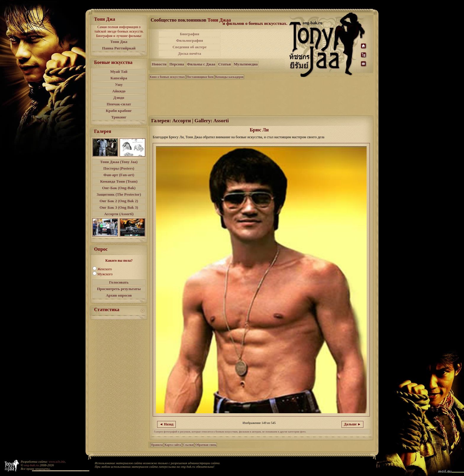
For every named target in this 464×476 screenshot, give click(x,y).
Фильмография (190, 40)
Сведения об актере (190, 47)
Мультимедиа (246, 64)
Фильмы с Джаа (201, 64)
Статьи (224, 64)
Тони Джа (119, 42)
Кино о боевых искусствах (167, 77)
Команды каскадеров (229, 77)
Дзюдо (119, 98)
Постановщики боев (200, 77)
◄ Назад (166, 424)
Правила (157, 445)
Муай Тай (119, 71)
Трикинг (119, 117)
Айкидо (119, 91)
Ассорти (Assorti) (119, 214)
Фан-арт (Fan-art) (119, 175)
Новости (159, 64)
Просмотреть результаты (119, 289)
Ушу (119, 85)
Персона (177, 64)
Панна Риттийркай (119, 48)
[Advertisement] (255, 44)
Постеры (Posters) (119, 168)
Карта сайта (173, 445)
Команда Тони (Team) (119, 181)
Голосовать (119, 282)
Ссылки (188, 445)
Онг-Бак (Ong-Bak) (119, 188)
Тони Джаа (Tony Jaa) (119, 162)
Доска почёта (189, 53)
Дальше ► (352, 424)
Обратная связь (206, 445)
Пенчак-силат (119, 104)
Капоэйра (119, 78)
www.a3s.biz (57, 461)
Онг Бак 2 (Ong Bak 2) (119, 201)
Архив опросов (119, 295)
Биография (190, 34)
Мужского (105, 274)
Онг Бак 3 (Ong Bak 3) (119, 207)
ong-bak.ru (31, 465)
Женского (105, 269)
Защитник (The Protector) (119, 194)
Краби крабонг (119, 111)
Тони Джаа (219, 20)
